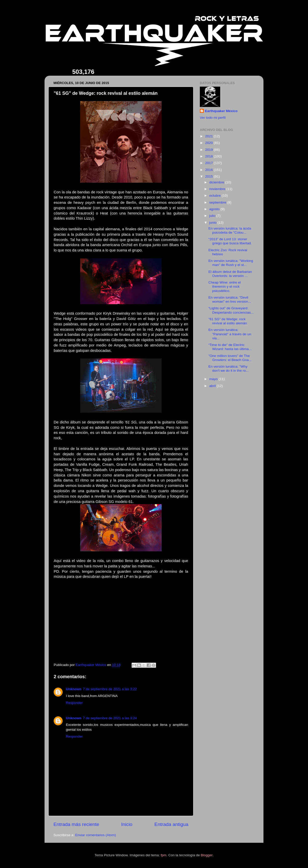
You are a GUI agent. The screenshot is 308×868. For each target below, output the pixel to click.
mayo (214, 379)
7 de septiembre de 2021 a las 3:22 (110, 689)
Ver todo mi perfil (213, 118)
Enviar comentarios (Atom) (96, 835)
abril (213, 386)
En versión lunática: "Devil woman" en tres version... (230, 299)
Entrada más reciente (76, 824)
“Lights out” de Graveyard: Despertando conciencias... (231, 310)
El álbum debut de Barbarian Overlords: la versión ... (230, 274)
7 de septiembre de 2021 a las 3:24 (110, 718)
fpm (164, 855)
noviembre (218, 189)
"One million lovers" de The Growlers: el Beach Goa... (230, 358)
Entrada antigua (171, 824)
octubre (215, 196)
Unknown (74, 689)
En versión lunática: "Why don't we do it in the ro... (229, 369)
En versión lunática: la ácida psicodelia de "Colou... (230, 230)
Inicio (127, 824)
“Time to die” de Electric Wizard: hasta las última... (230, 347)
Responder (74, 703)
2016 (209, 170)
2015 (209, 176)
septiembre (218, 202)
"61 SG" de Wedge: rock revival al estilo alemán (228, 321)
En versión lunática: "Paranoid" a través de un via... (230, 334)
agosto (215, 209)
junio (213, 223)
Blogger (207, 855)
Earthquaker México (221, 111)
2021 (209, 136)
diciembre (217, 182)
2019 (209, 150)
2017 (209, 163)
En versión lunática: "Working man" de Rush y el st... (231, 263)
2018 (209, 156)
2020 (209, 143)
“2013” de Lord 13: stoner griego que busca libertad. (230, 241)
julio (213, 216)
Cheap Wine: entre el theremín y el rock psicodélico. (225, 286)
